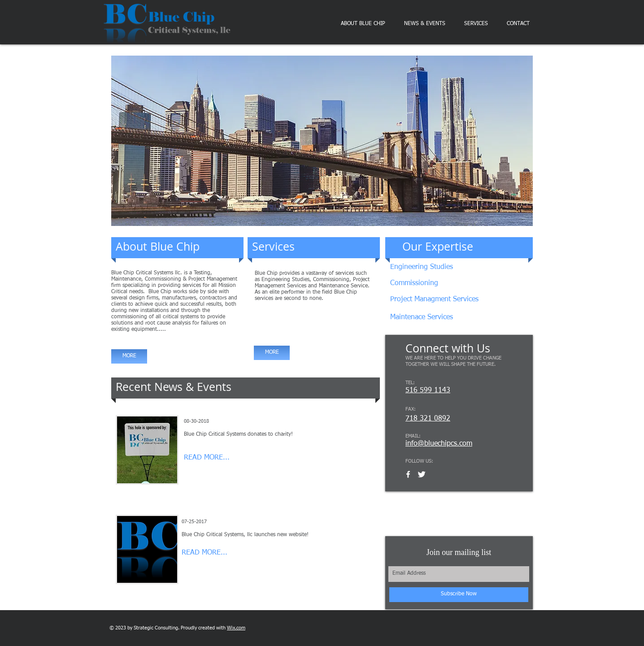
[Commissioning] (427, 284)
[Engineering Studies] (448, 267)
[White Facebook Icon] (408, 474)
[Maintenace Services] (437, 318)
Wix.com (236, 628)
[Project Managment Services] (440, 300)
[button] (322, 141)
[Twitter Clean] (422, 474)
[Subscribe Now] (459, 595)
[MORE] (129, 356)
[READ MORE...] (218, 458)
